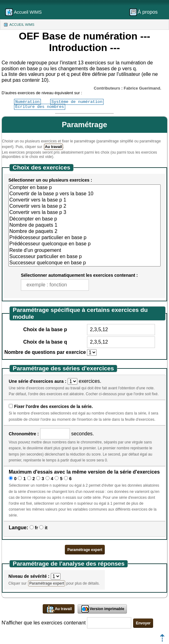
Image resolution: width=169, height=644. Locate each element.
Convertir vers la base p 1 (84, 200)
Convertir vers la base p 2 (84, 206)
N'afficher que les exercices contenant (44, 623)
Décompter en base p (84, 219)
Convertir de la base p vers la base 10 (84, 194)
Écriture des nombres (40, 107)
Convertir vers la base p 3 (84, 213)
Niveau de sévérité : (29, 576)
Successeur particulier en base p (84, 257)
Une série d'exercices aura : (38, 381)
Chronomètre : (24, 434)
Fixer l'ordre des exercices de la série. (53, 406)
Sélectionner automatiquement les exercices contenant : (79, 275)
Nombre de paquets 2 (84, 232)
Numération (27, 102)
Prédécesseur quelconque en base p (84, 244)
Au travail (53, 147)
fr (36, 528)
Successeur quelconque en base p (84, 263)
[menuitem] (146, 12)
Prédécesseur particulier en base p (84, 238)
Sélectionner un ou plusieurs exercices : (50, 180)
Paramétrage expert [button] (85, 550)
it (46, 528)
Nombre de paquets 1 (84, 225)
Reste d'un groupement (84, 251)
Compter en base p (84, 188)
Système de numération (77, 102)
